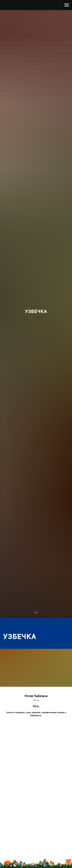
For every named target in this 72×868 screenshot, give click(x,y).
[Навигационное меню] (67, 5)
